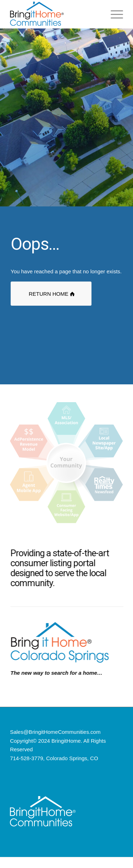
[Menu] (113, 14)
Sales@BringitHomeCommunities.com (55, 732)
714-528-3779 (26, 758)
